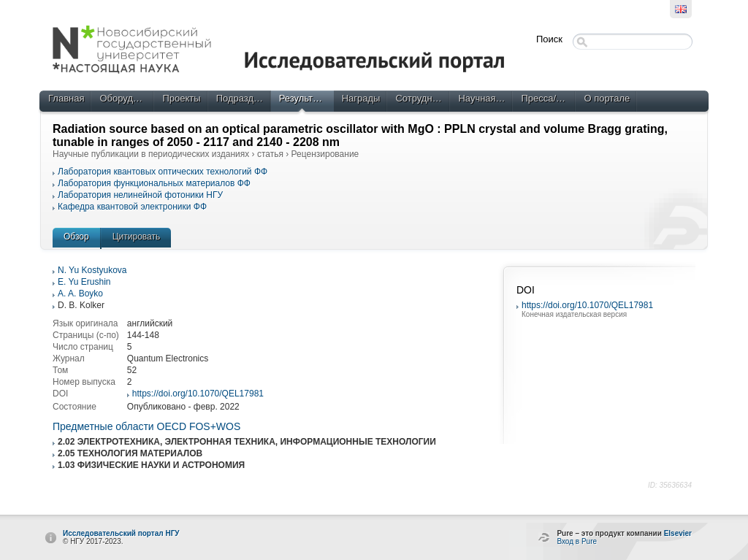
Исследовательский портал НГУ (121, 533)
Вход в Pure (577, 541)
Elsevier (678, 533)
